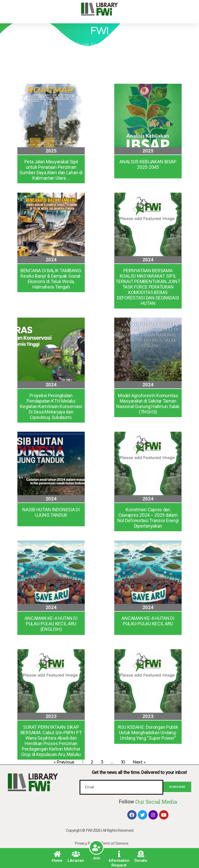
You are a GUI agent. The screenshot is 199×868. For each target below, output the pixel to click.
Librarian (76, 860)
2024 (51, 260)
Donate (141, 860)
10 (123, 762)
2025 (51, 151)
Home (57, 860)
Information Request (119, 863)
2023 (51, 716)
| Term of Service (114, 843)
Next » (139, 762)
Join (96, 858)
